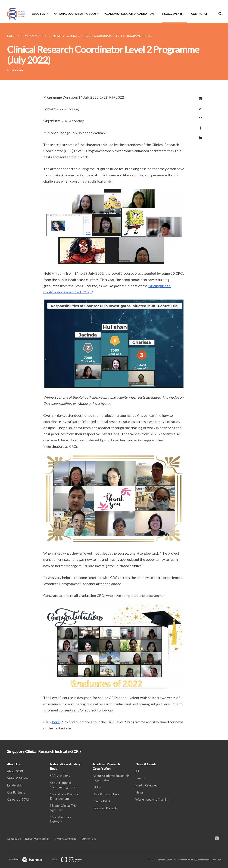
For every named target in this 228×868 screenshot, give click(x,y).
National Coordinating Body (75, 14)
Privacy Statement (65, 839)
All (137, 771)
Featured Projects (105, 808)
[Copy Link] (199, 108)
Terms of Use (88, 839)
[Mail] (199, 116)
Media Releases (146, 785)
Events (140, 778)
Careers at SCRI (18, 799)
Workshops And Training (152, 799)
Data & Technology (106, 794)
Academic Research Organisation (129, 14)
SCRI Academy (60, 776)
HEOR (97, 787)
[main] (114, 381)
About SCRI (15, 771)
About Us (38, 14)
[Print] (199, 98)
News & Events (172, 14)
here (56, 722)
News (139, 792)
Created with (28, 859)
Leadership (15, 785)
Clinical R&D (101, 801)
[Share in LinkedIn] (199, 136)
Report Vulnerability (37, 839)
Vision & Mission (18, 778)
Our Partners (16, 792)
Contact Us (199, 14)
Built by (70, 859)
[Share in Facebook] (199, 126)
